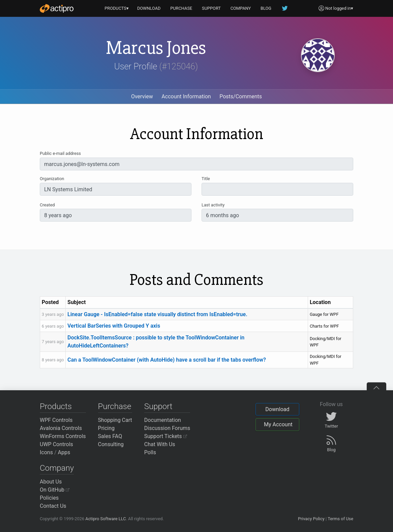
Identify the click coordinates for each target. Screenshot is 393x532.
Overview (142, 96)
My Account (278, 424)
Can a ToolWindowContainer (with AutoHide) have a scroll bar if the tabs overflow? (167, 360)
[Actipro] (57, 8)
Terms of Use (340, 519)
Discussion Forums (167, 428)
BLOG (266, 8)
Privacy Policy (311, 519)
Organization (52, 179)
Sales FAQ (110, 436)
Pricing (107, 428)
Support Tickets (166, 436)
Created (47, 205)
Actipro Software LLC (105, 519)
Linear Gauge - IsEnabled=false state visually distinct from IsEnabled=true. (157, 314)
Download (277, 409)
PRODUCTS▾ (117, 8)
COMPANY (241, 8)
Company (57, 468)
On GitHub (55, 490)
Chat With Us (160, 444)
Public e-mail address (60, 153)
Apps (64, 452)
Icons (46, 452)
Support (158, 406)
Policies (49, 498)
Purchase (115, 406)
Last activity (213, 205)
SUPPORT (211, 8)
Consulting (111, 444)
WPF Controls (56, 420)
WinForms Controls (63, 436)
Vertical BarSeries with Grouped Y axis (114, 326)
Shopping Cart (115, 420)
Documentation (163, 420)
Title (206, 179)
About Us (51, 482)
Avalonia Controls (61, 428)
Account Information (186, 96)
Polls (150, 452)
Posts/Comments (241, 96)
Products (56, 406)
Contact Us (53, 506)
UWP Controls (56, 444)
